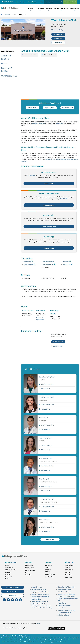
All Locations (44, 389)
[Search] (62, 2)
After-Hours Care (10, 570)
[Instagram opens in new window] (21, 600)
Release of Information (64, 605)
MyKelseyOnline (70, 2)
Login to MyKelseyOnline (49, 227)
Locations (7, 15)
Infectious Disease (48, 262)
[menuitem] (31, 8)
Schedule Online (32, 108)
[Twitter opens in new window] (8, 600)
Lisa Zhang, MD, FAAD (46, 397)
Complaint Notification (64, 613)
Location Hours (58, 42)
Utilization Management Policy (67, 610)
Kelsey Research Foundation (40, 601)
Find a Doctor (32, 2)
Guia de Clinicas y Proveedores (40, 597)
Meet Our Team (50, 539)
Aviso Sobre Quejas (63, 615)
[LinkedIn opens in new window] (16, 600)
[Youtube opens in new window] (12, 600)
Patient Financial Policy (64, 589)
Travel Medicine (50, 577)
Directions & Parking (57, 30)
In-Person (27, 55)
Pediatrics (67, 262)
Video (35, 55)
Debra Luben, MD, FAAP (47, 377)
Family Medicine (29, 265)
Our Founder (69, 570)
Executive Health (50, 574)
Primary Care (68, 265)
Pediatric (53, 55)
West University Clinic (19, 14)
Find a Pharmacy (30, 570)
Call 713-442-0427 (49, 184)
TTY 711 (38, 624)
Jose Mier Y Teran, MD (47, 499)
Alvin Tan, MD (44, 418)
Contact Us (68, 575)
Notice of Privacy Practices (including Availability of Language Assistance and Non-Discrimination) (42, 606)
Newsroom (68, 577)
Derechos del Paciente (64, 592)
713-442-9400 (58, 346)
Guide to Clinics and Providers (40, 594)
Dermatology (59, 124)
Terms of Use (62, 608)
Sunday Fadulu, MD (45, 459)
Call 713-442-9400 (58, 34)
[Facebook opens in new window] (4, 600)
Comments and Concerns (39, 589)
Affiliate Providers (37, 587)
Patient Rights (62, 603)
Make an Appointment (13, 587)
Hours (4, 63)
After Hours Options (49, 205)
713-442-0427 (8, 2)
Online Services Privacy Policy (66, 587)
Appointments (20, 2)
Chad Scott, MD (44, 479)
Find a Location (30, 568)
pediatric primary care (39, 124)
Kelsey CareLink (36, 599)
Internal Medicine (49, 264)
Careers (67, 572)
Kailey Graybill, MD (45, 438)
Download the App (49, 248)
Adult (46, 55)
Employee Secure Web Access (40, 592)
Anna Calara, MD (45, 520)
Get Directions (58, 342)
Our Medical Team (9, 76)
